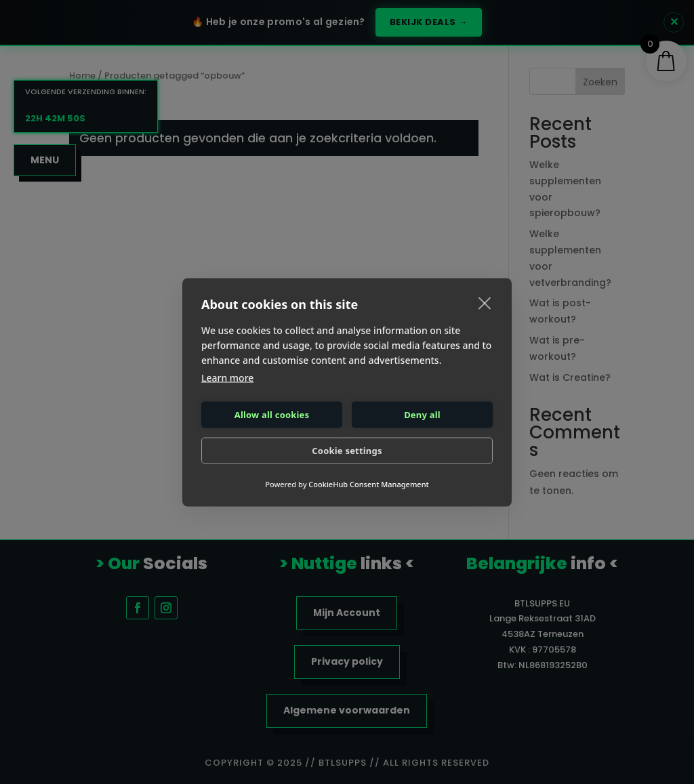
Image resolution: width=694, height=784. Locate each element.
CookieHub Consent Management (368, 483)
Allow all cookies (272, 415)
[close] (485, 302)
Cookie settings (347, 451)
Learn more (227, 377)
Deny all (422, 415)
